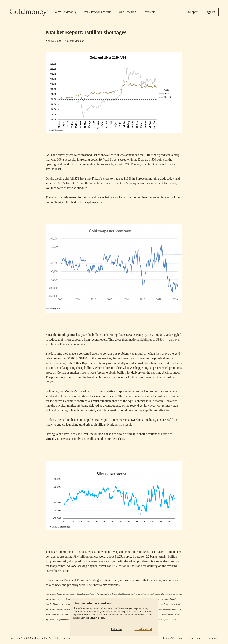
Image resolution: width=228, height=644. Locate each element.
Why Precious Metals (98, 12)
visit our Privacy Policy (92, 618)
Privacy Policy (195, 638)
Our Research (128, 12)
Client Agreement (173, 638)
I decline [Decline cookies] (117, 629)
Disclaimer (213, 638)
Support (193, 12)
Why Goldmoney (66, 12)
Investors (149, 12)
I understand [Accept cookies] (143, 629)
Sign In (210, 12)
